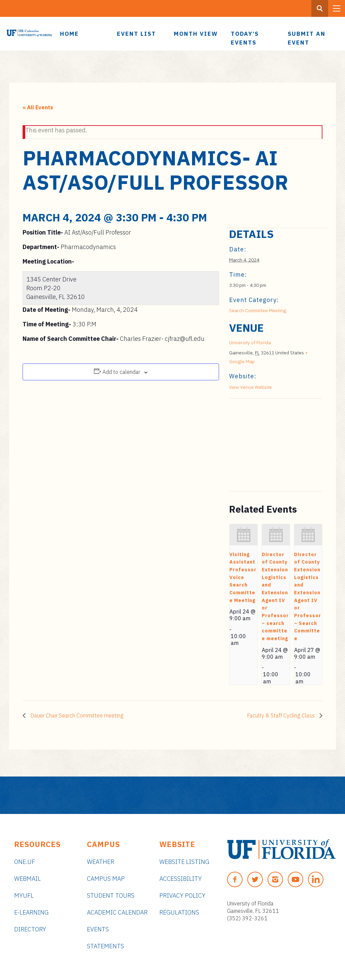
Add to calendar (121, 372)
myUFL (24, 895)
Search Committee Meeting (258, 310)
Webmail (27, 879)
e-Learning (31, 912)
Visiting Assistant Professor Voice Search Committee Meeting (243, 577)
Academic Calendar (117, 912)
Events (98, 929)
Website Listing (184, 862)
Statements (105, 946)
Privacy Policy (182, 895)
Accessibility (181, 879)
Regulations (179, 912)
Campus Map (106, 879)
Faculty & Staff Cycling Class (281, 715)
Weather (101, 862)
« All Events (38, 107)
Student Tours (111, 895)
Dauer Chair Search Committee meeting (76, 715)
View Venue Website (250, 387)
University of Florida (250, 343)
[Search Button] (320, 8)
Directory (30, 929)
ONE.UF (25, 862)
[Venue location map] (265, 445)
